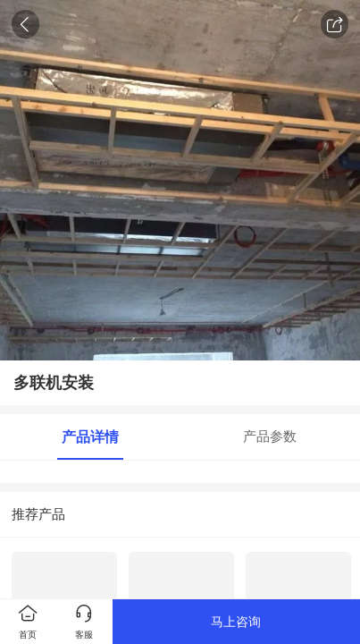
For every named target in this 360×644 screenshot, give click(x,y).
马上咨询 (236, 622)
